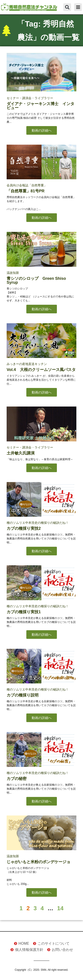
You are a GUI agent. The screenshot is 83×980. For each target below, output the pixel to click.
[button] (67, 7)
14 (60, 908)
